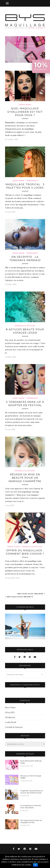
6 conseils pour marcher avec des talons (31, 806)
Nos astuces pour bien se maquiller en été (31, 821)
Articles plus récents (19, 597)
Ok (35, 865)
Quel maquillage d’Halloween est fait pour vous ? (25, 112)
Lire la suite (25, 55)
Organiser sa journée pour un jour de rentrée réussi (32, 792)
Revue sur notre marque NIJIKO (31, 777)
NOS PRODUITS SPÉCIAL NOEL (25, 45)
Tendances (32, 181)
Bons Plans (14, 547)
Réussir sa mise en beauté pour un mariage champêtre (25, 478)
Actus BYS (10, 712)
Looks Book (25, 105)
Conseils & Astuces (25, 326)
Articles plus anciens (31, 594)
